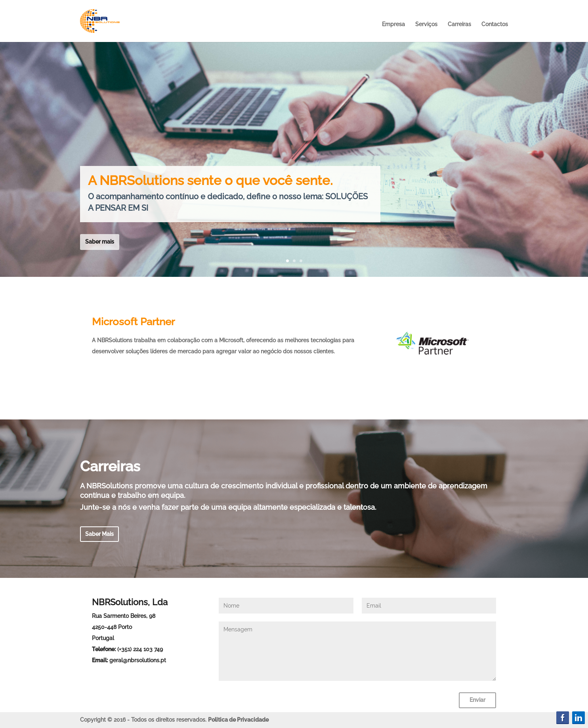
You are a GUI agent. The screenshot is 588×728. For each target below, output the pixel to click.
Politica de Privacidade (238, 720)
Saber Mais (99, 534)
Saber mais (100, 242)
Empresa (393, 24)
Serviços (426, 24)
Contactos (495, 24)
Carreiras (459, 24)
